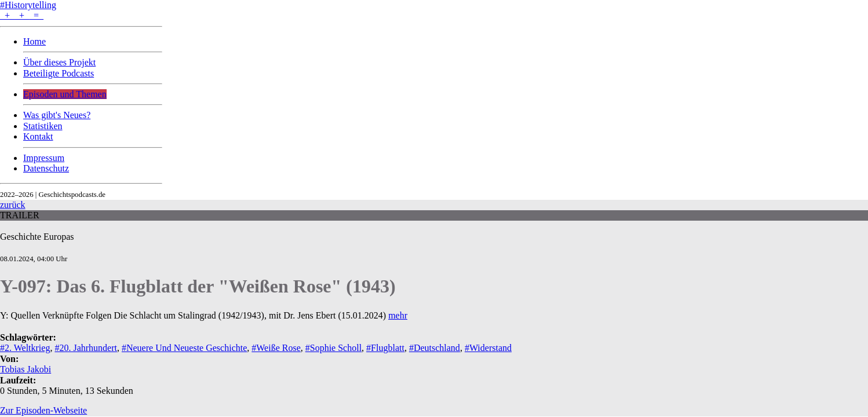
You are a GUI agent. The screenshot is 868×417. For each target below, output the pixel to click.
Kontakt (38, 136)
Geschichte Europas (37, 237)
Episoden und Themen (65, 94)
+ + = (22, 15)
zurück (13, 205)
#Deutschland (435, 348)
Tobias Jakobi (25, 369)
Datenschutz (46, 168)
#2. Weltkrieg (25, 348)
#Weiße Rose (276, 348)
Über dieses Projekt (59, 62)
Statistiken (43, 126)
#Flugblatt (385, 348)
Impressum (44, 158)
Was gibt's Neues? (57, 115)
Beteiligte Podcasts (59, 73)
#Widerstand (488, 348)
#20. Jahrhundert (86, 348)
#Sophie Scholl (333, 348)
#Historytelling (28, 5)
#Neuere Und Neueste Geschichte (184, 348)
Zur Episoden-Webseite (43, 410)
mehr (398, 315)
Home (34, 41)
